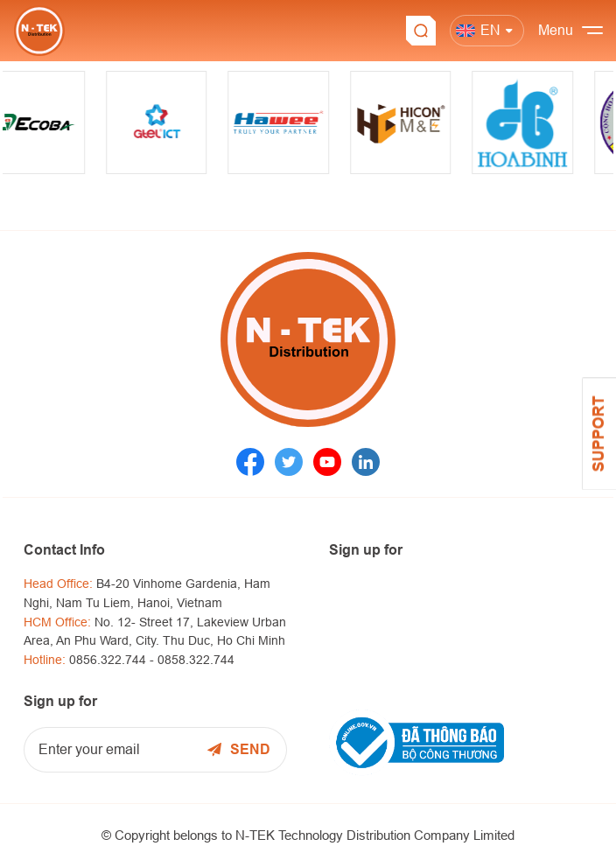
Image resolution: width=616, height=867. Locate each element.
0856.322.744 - (113, 660)
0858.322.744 (196, 660)
